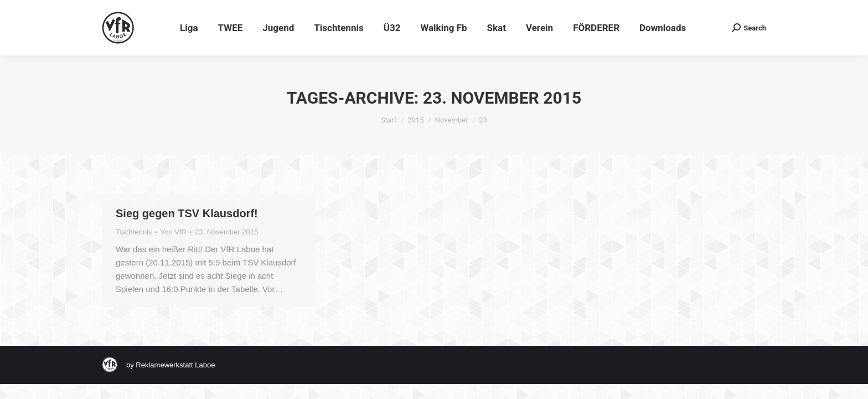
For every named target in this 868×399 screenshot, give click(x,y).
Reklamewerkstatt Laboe (175, 365)
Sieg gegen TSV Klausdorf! (187, 213)
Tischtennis (134, 232)
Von (173, 232)
